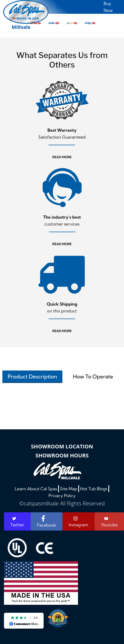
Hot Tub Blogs (94, 489)
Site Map (69, 489)
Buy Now (108, 7)
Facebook (47, 521)
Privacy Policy (62, 496)
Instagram (79, 522)
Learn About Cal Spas (36, 489)
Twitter (17, 522)
